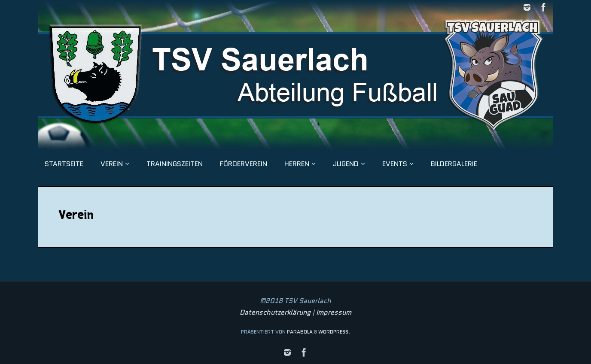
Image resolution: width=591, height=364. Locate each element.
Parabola (300, 332)
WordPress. (334, 332)
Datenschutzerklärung (275, 312)
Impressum (334, 312)
